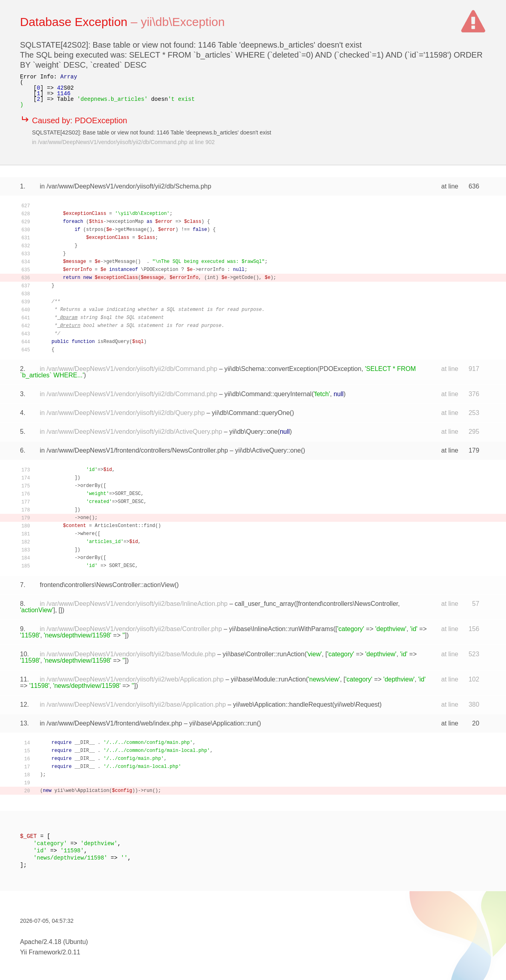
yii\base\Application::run (223, 723)
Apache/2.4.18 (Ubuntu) (54, 942)
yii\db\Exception (183, 22)
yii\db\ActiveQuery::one (268, 450)
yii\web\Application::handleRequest (282, 704)
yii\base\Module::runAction (268, 679)
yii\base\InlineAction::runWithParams (281, 629)
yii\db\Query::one (253, 432)
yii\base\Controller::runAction (264, 654)
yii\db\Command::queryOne (251, 413)
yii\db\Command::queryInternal (268, 394)
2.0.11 (71, 952)
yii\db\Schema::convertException (271, 369)
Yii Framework (40, 952)
